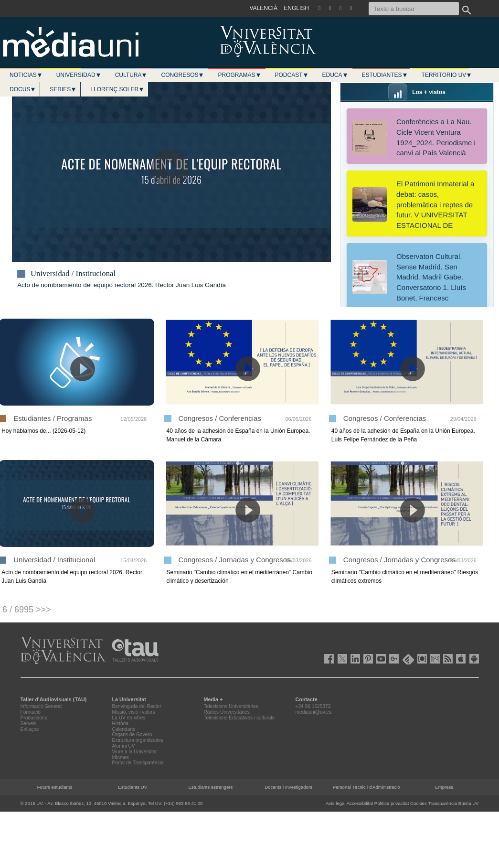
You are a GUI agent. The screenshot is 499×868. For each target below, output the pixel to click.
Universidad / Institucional (73, 274)
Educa (335, 75)
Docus (23, 89)
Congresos (182, 75)
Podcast (292, 75)
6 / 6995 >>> (27, 610)
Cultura (131, 75)
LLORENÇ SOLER (117, 89)
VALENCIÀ (264, 8)
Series (63, 89)
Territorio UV (447, 75)
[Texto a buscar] (414, 9)
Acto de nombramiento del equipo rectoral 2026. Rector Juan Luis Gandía (122, 285)
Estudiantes (385, 75)
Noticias (26, 75)
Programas (239, 75)
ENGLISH (296, 8)
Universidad (79, 75)
